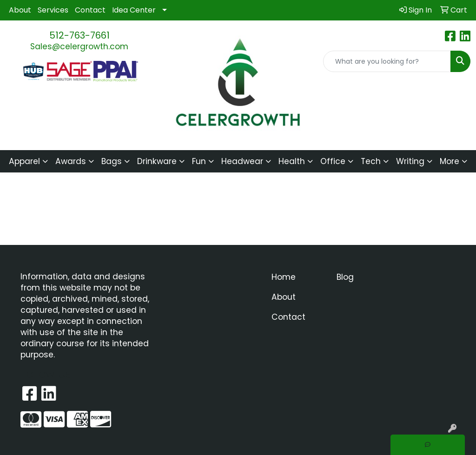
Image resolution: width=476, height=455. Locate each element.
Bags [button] (112, 161)
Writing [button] (410, 161)
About (20, 10)
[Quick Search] (387, 61)
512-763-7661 (79, 35)
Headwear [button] (242, 161)
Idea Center (134, 10)
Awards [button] (71, 161)
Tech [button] (371, 161)
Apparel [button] (24, 161)
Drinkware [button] (157, 161)
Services (53, 10)
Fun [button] (199, 161)
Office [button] (333, 161)
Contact (90, 10)
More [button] (450, 161)
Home (284, 277)
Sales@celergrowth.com (79, 46)
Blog (345, 277)
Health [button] (292, 161)
